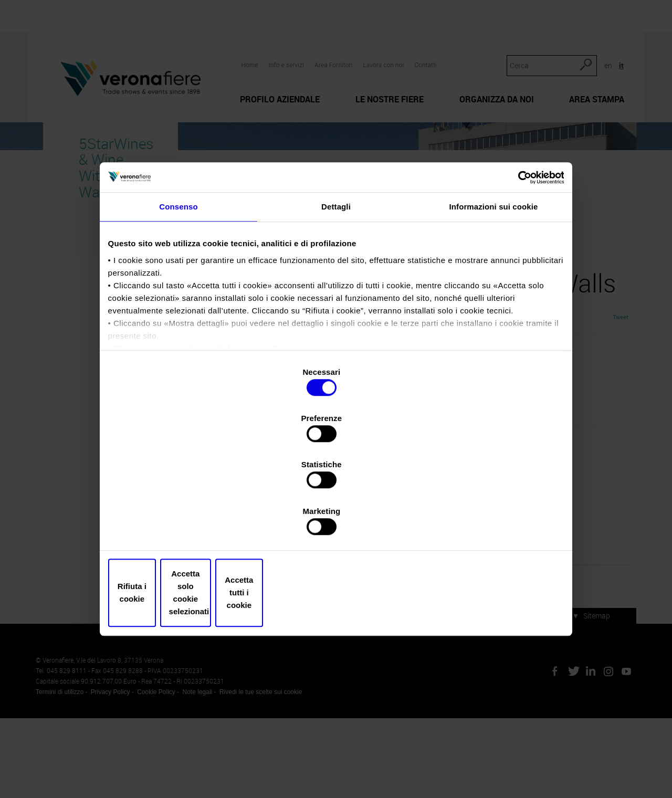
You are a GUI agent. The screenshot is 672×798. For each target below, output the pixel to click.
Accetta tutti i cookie (487, 523)
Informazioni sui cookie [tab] (494, 302)
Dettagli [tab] (336, 302)
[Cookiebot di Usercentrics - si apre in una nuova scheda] (515, 267)
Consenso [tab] (178, 302)
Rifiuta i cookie (185, 523)
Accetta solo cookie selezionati (336, 523)
